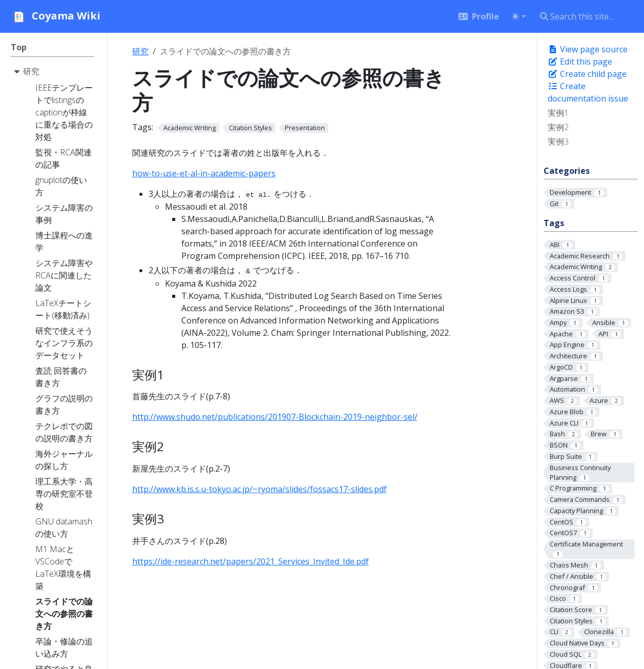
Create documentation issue (588, 92)
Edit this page (580, 62)
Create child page (587, 74)
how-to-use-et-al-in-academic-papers (204, 173)
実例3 (558, 141)
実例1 (558, 113)
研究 (140, 51)
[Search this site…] (586, 16)
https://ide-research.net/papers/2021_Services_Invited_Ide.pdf (251, 561)
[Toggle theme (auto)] (518, 16)
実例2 (558, 127)
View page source (588, 49)
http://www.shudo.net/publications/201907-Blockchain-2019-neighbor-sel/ (275, 417)
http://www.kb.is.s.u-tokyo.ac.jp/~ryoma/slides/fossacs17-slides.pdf (259, 489)
